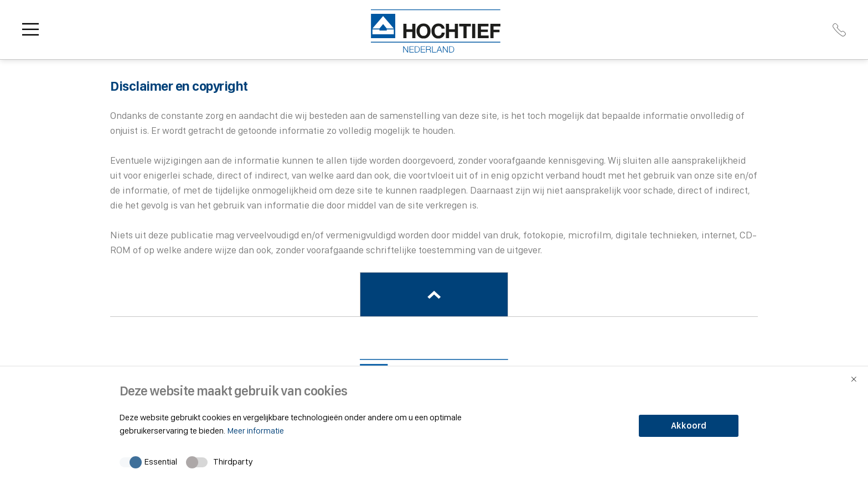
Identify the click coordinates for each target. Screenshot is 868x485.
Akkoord (689, 426)
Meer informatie (255, 431)
